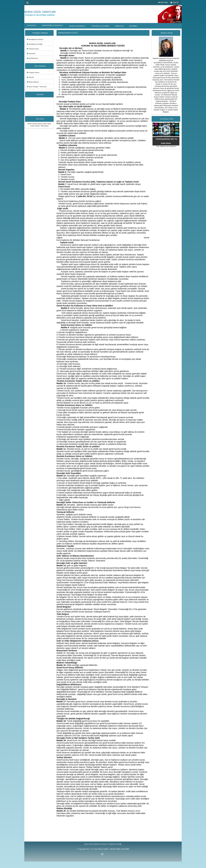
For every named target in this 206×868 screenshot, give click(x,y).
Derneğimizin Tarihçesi (35, 39)
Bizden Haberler (33, 82)
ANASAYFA (32, 25)
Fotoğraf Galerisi (33, 72)
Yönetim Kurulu (33, 49)
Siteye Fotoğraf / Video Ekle (37, 87)
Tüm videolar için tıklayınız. (166, 146)
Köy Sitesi (125, 849)
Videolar (30, 77)
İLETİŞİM (133, 26)
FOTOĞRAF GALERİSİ (100, 26)
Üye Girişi (163, 2)
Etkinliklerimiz (32, 58)
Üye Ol (174, 2)
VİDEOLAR (119, 26)
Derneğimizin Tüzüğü (35, 44)
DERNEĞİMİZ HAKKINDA (52, 25)
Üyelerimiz (31, 53)
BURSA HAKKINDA (77, 26)
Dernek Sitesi (115, 849)
